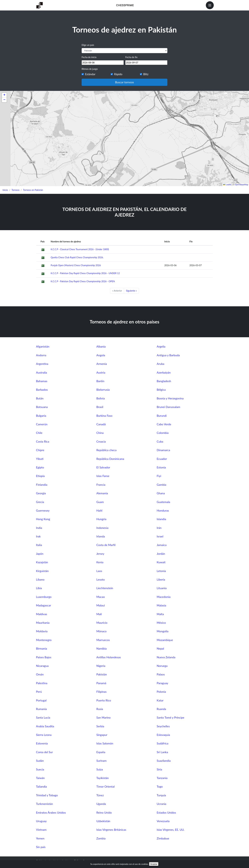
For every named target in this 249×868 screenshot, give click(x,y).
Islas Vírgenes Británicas (111, 830)
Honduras (163, 510)
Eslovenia (42, 743)
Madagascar (44, 605)
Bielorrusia (103, 390)
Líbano (40, 579)
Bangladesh (164, 381)
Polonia (161, 692)
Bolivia (101, 398)
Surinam (101, 761)
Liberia (161, 579)
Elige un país (88, 45)
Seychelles (163, 726)
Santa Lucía (43, 717)
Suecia (40, 769)
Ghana (161, 493)
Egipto (40, 467)
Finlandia (42, 485)
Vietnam (41, 830)
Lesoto (101, 579)
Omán (40, 674)
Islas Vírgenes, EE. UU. (171, 830)
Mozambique (165, 640)
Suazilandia (164, 761)
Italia (39, 545)
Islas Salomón (105, 743)
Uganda (101, 804)
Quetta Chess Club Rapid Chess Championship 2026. (77, 257)
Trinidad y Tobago (47, 795)
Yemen (40, 838)
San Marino (104, 717)
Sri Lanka (162, 752)
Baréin (100, 381)
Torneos (15, 190)
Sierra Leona (44, 735)
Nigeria (101, 666)
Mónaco (101, 631)
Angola (101, 355)
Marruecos (103, 640)
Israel (160, 536)
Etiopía (40, 476)
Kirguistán (42, 571)
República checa (106, 450)
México (161, 623)
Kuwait (161, 562)
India (39, 528)
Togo (160, 786)
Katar (160, 700)
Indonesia (102, 528)
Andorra (41, 355)
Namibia (102, 648)
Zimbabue (163, 838)
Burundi (162, 416)
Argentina (42, 364)
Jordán (161, 554)
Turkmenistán (44, 804)
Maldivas (42, 614)
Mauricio (102, 623)
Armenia (102, 364)
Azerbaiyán (164, 372)
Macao (101, 597)
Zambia (101, 838)
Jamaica (162, 545)
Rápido (118, 74)
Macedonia (164, 597)
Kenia (100, 562)
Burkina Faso (104, 416)
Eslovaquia (163, 735)
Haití (99, 510)
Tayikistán (103, 778)
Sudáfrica (163, 743)
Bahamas (42, 381)
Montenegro (44, 640)
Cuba (160, 441)
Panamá (101, 683)
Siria (159, 769)
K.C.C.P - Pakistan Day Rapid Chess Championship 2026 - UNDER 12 (85, 273)
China (100, 433)
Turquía (161, 795)
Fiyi (159, 476)
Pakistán (102, 674)
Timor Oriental (106, 786)
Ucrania (162, 804)
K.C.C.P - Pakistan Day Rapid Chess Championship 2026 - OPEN (83, 281)
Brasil (100, 407)
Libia (39, 588)
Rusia (100, 709)
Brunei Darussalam (168, 407)
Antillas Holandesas (109, 657)
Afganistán (43, 346)
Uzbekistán (103, 821)
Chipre (40, 450)
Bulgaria (41, 416)
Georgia (41, 493)
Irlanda (101, 536)
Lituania (162, 588)
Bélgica (161, 390)
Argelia (161, 346)
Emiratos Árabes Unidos (51, 812)
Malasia (162, 605)
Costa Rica (43, 441)
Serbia (100, 726)
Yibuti (40, 459)
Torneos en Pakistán (33, 190)
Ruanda (161, 709)
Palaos (161, 674)
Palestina (42, 683)
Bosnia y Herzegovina (170, 398)
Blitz (146, 74)
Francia (101, 485)
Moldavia (42, 631)
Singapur (102, 735)
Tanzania (162, 778)
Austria (101, 372)
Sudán (40, 761)
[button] (4, 95)
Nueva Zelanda (166, 657)
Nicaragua (42, 666)
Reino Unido (104, 812)
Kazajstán (42, 562)
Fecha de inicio (89, 57)
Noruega (162, 666)
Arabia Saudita (45, 726)
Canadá (101, 424)
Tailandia (41, 786)
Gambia (162, 485)
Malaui (101, 605)
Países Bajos (44, 657)
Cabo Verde (164, 424)
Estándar (90, 74)
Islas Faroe (103, 476)
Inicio (5, 190)
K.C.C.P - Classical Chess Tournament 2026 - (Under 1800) (80, 249)
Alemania (102, 493)
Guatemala (163, 502)
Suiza (100, 769)
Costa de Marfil (106, 545)
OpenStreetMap (241, 185)
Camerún (42, 424)
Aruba (161, 364)
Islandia (161, 519)
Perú (39, 692)
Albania (101, 346)
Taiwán (40, 778)
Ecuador (162, 459)
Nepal (160, 648)
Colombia (163, 433)
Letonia (161, 571)
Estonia (161, 467)
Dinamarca (163, 450)
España (101, 752)
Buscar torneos (124, 82)
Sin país (41, 847)
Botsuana (42, 407)
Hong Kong (43, 519)
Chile (39, 433)
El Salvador (103, 467)
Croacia (101, 441)
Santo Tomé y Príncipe (171, 717)
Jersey (100, 554)
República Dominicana (110, 459)
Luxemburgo (44, 597)
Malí (99, 614)
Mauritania (43, 623)
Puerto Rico (104, 700)
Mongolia (163, 631)
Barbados (42, 390)
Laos (99, 571)
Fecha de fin (131, 57)
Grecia (40, 502)
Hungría (101, 519)
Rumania (41, 709)
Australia (42, 372)
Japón (40, 554)
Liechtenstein (105, 588)
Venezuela (163, 821)
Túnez (100, 795)
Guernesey (43, 510)
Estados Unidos (166, 812)
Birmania (42, 648)
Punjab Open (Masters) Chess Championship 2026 (76, 265)
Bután (40, 398)
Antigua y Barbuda (168, 355)
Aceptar (154, 864)
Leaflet (227, 185)
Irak (38, 536)
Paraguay (162, 683)
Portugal (41, 700)
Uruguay (41, 821)
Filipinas (101, 692)
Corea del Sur (44, 752)
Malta (160, 614)
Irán (159, 528)
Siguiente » (131, 291)
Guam (100, 502)
